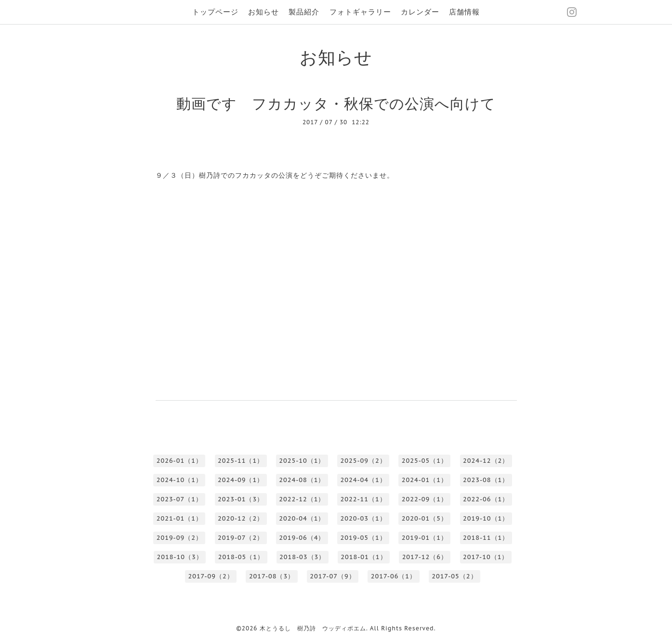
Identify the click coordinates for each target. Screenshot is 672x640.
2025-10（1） (302, 461)
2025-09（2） (363, 461)
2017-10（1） (486, 557)
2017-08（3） (272, 576)
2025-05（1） (425, 461)
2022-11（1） (363, 499)
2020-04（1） (302, 518)
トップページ (215, 12)
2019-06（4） (302, 538)
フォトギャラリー (360, 12)
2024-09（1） (241, 480)
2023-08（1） (486, 480)
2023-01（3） (241, 499)
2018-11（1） (486, 538)
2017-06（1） (394, 576)
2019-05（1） (363, 538)
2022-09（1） (425, 499)
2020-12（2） (241, 518)
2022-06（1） (486, 499)
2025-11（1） (241, 461)
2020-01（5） (425, 518)
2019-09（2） (179, 538)
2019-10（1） (486, 518)
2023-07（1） (179, 499)
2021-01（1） (179, 518)
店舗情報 (464, 12)
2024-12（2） (486, 461)
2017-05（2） (454, 576)
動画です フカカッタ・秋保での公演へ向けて (336, 103)
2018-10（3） (180, 557)
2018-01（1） (363, 557)
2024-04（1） (363, 480)
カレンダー (420, 12)
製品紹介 (304, 12)
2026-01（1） (179, 461)
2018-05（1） (241, 557)
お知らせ (264, 12)
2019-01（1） (425, 538)
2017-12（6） (425, 557)
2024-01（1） (425, 480)
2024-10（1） (179, 480)
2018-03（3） (302, 557)
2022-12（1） (302, 499)
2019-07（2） (241, 538)
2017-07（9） (332, 576)
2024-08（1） (302, 480)
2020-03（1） (363, 518)
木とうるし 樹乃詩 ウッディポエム (313, 628)
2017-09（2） (211, 576)
